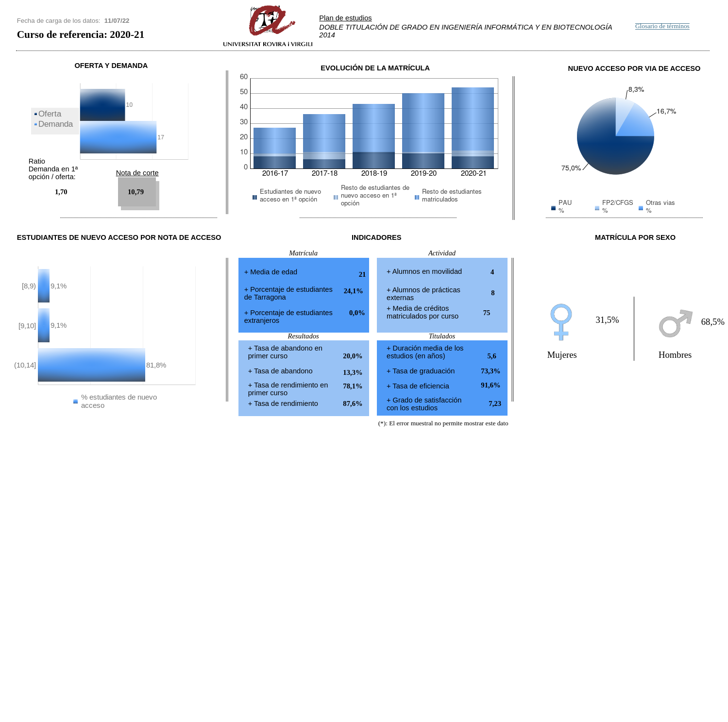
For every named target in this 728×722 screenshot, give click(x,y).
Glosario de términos (662, 26)
